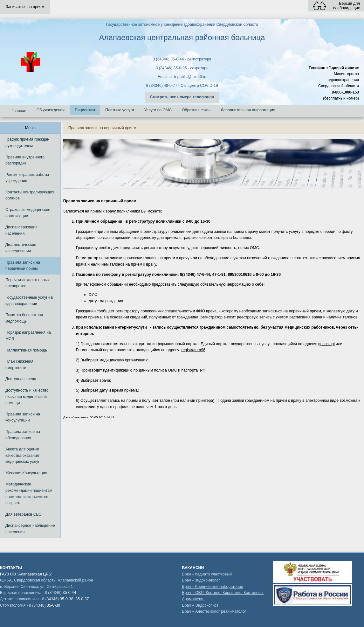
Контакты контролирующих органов (30, 195)
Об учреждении (51, 110)
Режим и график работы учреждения (27, 178)
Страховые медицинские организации (28, 213)
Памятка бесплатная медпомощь (24, 318)
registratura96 (193, 350)
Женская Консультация (26, 473)
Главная (19, 111)
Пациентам (85, 110)
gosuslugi (326, 344)
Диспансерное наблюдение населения (30, 529)
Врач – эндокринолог (201, 580)
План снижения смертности (19, 365)
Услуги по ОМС (158, 110)
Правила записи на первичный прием (23, 266)
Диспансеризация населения (21, 230)
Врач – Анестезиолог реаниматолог (214, 611)
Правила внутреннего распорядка (25, 160)
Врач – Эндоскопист (200, 605)
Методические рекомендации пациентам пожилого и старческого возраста (29, 494)
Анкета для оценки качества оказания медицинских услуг (22, 455)
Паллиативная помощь (26, 350)
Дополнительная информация (248, 110)
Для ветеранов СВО (24, 514)
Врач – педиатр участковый (207, 574)
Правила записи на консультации (23, 417)
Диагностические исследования (21, 248)
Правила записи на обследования (23, 435)
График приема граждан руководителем (27, 143)
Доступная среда (21, 379)
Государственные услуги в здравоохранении (29, 301)
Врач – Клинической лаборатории (212, 587)
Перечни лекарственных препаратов (27, 283)
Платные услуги (120, 110)
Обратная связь (196, 110)
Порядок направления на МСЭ (28, 336)
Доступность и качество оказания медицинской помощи (27, 397)
